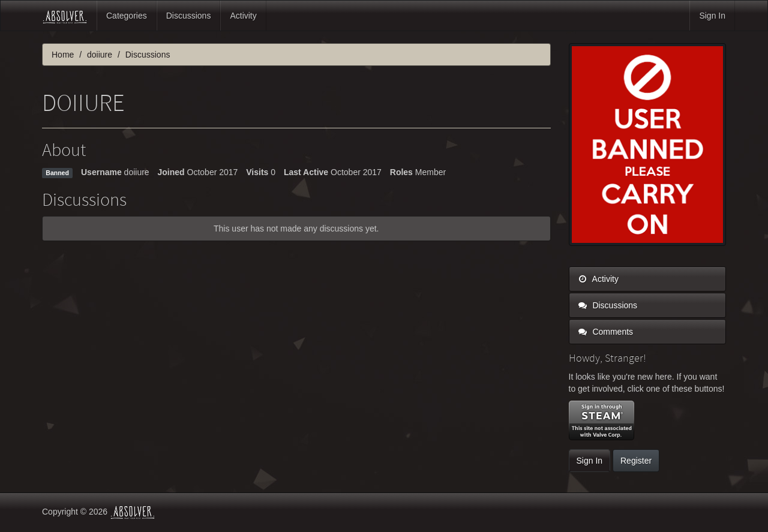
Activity (243, 16)
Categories (127, 16)
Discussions (189, 16)
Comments (606, 332)
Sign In (712, 16)
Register (636, 461)
